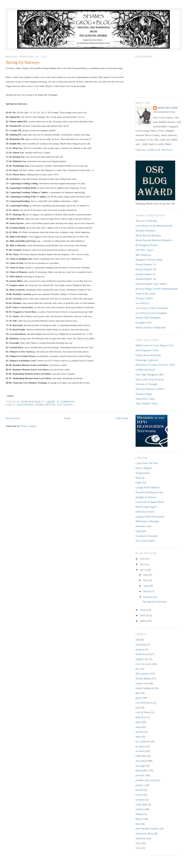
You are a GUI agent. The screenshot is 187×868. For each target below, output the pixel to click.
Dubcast (140, 478)
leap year (141, 717)
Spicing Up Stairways (23, 62)
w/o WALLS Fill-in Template (152, 308)
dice (138, 669)
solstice (140, 809)
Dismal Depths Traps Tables (151, 284)
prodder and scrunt (146, 780)
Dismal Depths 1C (146, 274)
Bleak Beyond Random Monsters (154, 240)
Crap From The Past (147, 463)
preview (140, 775)
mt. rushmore (143, 741)
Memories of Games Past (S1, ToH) (155, 365)
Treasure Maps (144, 394)
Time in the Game (146, 294)
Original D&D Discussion (150, 517)
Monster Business (145, 231)
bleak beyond (143, 654)
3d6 (138, 640)
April (147, 586)
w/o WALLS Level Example (151, 313)
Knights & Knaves (146, 497)
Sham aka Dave (168, 108)
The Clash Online (145, 541)
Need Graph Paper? (146, 507)
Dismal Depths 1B (146, 269)
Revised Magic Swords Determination (157, 289)
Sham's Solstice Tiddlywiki (151, 327)
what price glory (145, 833)
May (146, 580)
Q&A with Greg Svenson (149, 379)
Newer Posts (13, 418)
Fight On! (141, 482)
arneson (140, 649)
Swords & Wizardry (147, 536)
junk (138, 708)
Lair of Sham (143, 712)
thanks (139, 814)
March (147, 591)
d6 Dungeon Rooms (147, 245)
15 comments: (66, 402)
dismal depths (45, 405)
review (139, 795)
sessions (140, 800)
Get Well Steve (144, 703)
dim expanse (25, 405)
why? (139, 843)
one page (141, 766)
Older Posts (122, 418)
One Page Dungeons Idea (150, 374)
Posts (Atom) (28, 426)
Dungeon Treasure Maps (149, 259)
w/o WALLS (143, 303)
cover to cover (143, 664)
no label (140, 751)
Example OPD (144, 323)
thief (138, 824)
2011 (143, 570)
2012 (143, 564)
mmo (138, 737)
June (146, 575)
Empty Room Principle (148, 355)
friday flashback (144, 688)
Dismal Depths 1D (146, 279)
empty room (142, 683)
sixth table (141, 804)
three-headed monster (147, 828)
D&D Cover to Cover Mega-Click (154, 345)
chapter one (142, 659)
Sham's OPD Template (148, 318)
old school (65, 405)
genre (139, 698)
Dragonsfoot (142, 473)
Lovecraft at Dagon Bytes (150, 502)
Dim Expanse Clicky (147, 350)
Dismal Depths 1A (146, 264)
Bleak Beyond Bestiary (148, 235)
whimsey (141, 838)
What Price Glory (145, 399)
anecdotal (141, 645)
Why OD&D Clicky (147, 403)
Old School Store (145, 512)
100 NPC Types (144, 250)
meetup (140, 732)
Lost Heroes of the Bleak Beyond (154, 226)
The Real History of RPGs (150, 389)
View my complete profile (154, 150)
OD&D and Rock (145, 370)
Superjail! (141, 531)
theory (139, 819)
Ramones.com (143, 526)
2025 (143, 559)
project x (140, 785)
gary (138, 693)
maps (138, 727)
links (138, 722)
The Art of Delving (146, 221)
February (149, 597)
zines (138, 848)
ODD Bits (141, 756)
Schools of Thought (146, 384)
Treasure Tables (144, 298)
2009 (143, 615)
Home (68, 418)
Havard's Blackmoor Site (149, 492)
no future (141, 746)
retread (139, 790)
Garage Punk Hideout (148, 487)
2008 (143, 621)
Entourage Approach (147, 360)
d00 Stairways (143, 255)
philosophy (142, 770)
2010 (143, 610)
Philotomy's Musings (147, 521)
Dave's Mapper (144, 468)
